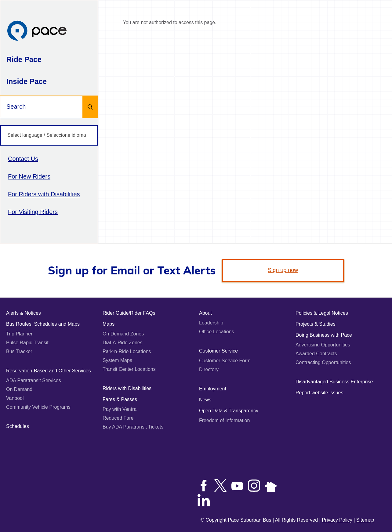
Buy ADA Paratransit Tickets (133, 427)
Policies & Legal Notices (322, 313)
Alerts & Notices (24, 313)
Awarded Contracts (316, 354)
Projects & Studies (316, 324)
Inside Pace (27, 81)
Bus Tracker (19, 351)
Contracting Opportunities (323, 362)
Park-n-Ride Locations (127, 351)
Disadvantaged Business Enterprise (334, 382)
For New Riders (29, 176)
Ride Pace (24, 59)
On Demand (19, 389)
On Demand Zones (123, 334)
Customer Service (218, 351)
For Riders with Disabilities (44, 194)
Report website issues (319, 393)
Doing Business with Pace (324, 335)
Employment (213, 389)
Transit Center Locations (129, 369)
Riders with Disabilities (127, 388)
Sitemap (365, 520)
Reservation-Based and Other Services (48, 371)
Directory (209, 369)
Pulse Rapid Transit (27, 343)
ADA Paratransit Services (34, 380)
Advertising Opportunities (323, 345)
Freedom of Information (224, 420)
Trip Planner (19, 334)
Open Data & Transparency (229, 411)
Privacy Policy (337, 520)
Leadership (211, 323)
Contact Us (23, 159)
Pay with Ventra (120, 409)
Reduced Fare (118, 418)
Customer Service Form (225, 361)
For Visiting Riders (33, 212)
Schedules (18, 426)
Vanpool (15, 398)
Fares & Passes (120, 399)
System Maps (117, 360)
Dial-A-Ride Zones (123, 343)
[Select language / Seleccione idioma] (49, 135)
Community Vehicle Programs (38, 407)
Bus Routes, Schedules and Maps (43, 324)
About (205, 313)
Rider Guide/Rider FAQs (129, 313)
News (205, 400)
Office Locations (216, 332)
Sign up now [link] (283, 270)
